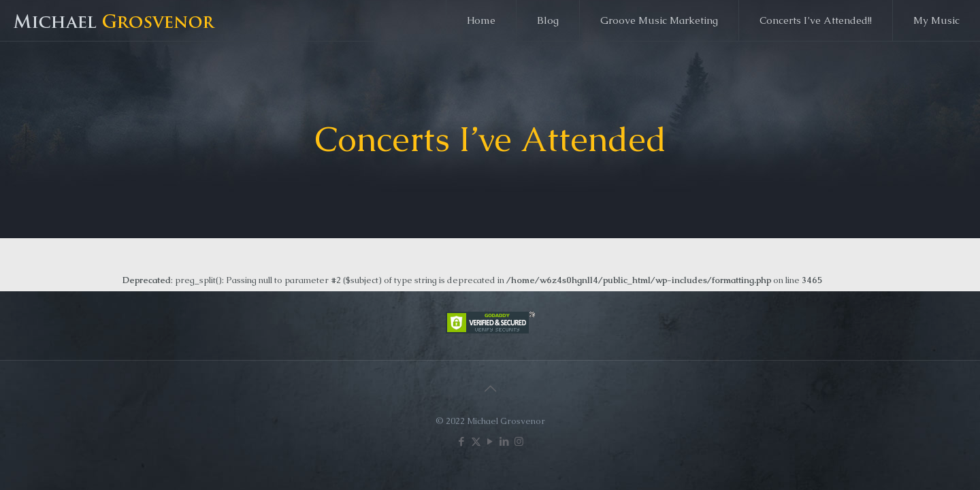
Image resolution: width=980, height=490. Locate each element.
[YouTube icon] (490, 441)
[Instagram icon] (519, 441)
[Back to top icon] (490, 389)
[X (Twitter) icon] (476, 441)
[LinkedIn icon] (505, 441)
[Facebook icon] (462, 441)
